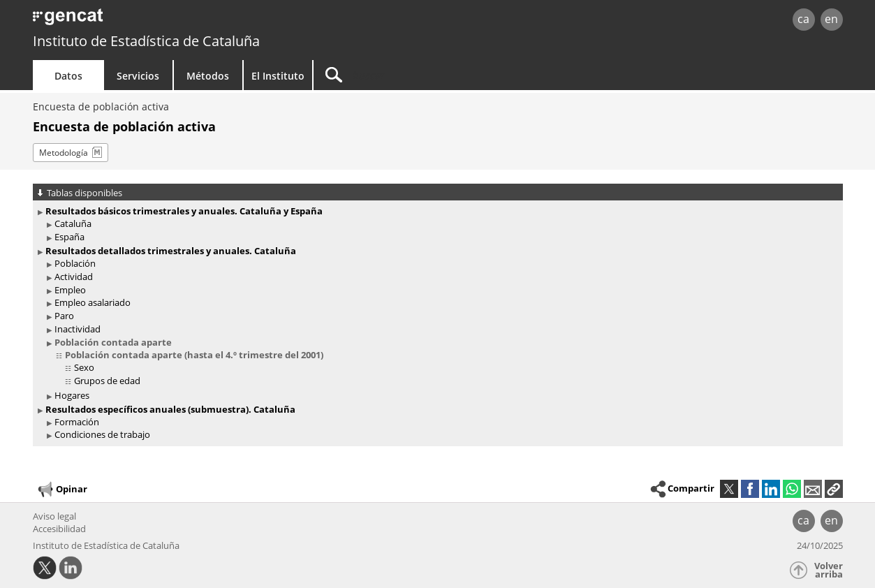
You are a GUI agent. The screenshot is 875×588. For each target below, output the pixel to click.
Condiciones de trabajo (102, 434)
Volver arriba (829, 570)
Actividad (74, 277)
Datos (68, 76)
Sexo (84, 367)
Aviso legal (54, 516)
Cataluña (73, 223)
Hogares (72, 395)
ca (803, 19)
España (69, 237)
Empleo (70, 290)
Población (75, 263)
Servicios (138, 76)
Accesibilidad (59, 529)
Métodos (208, 76)
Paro (64, 316)
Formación (77, 422)
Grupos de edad (107, 381)
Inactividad (78, 329)
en (831, 19)
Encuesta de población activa (101, 106)
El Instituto (278, 76)
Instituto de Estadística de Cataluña (146, 41)
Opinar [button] (62, 490)
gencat (195, 21)
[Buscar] (432, 75)
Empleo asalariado (93, 302)
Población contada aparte (113, 342)
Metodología (64, 153)
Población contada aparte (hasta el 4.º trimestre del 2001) (194, 355)
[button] (834, 489)
